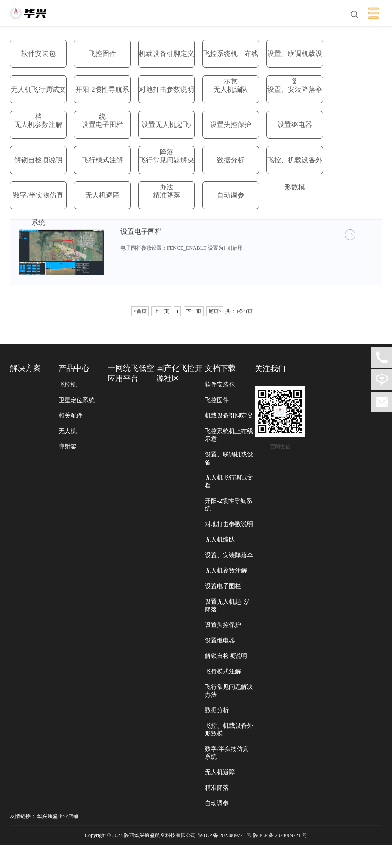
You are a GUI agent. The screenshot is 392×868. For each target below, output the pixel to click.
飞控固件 (102, 54)
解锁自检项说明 (38, 160)
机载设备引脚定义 (167, 54)
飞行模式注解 (102, 160)
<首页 (140, 311)
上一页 (161, 311)
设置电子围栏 (102, 125)
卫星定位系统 (75, 401)
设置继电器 (295, 125)
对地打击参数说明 (167, 89)
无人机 (66, 432)
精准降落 (167, 195)
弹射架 (66, 447)
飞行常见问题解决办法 (167, 174)
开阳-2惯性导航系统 (102, 103)
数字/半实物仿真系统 (38, 209)
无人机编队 (231, 89)
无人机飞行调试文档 (38, 103)
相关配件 (69, 416)
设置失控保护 (231, 125)
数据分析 (231, 160)
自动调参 (231, 195)
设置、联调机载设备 (295, 67)
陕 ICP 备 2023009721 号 (281, 859)
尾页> (215, 311)
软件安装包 (38, 54)
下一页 (194, 311)
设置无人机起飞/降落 (167, 138)
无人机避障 (102, 195)
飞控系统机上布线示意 (231, 67)
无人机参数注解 (38, 125)
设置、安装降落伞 (295, 89)
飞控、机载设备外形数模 (295, 174)
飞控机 (66, 385)
